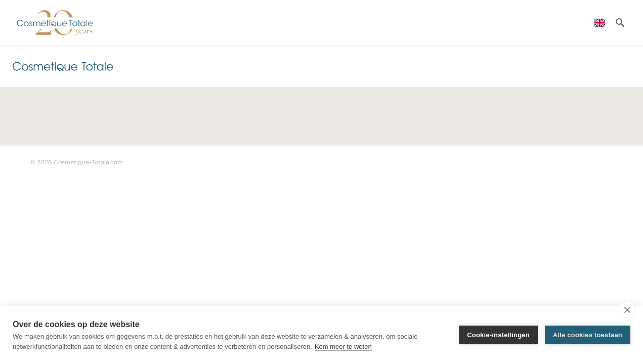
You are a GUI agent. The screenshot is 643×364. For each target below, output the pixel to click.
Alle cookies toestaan (588, 335)
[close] (627, 309)
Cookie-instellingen (498, 335)
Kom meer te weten (343, 347)
